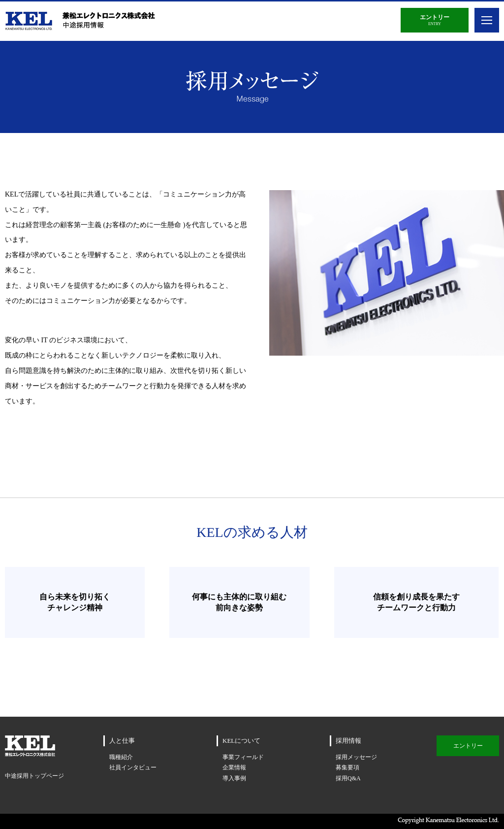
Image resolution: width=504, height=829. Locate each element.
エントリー (468, 746)
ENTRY (435, 20)
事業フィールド (243, 757)
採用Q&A (348, 778)
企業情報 (234, 767)
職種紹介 (121, 757)
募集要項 (347, 767)
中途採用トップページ (34, 776)
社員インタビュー (133, 767)
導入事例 (234, 778)
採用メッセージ (356, 757)
